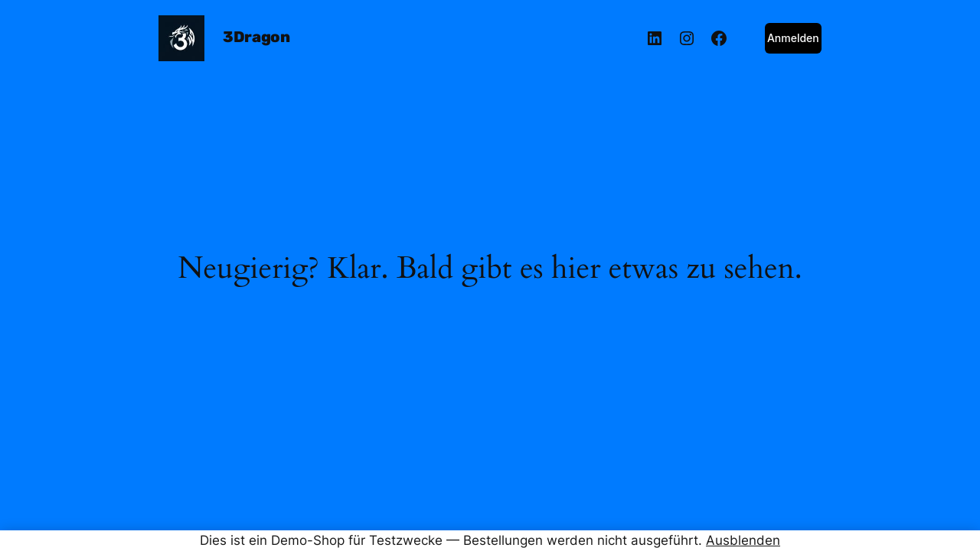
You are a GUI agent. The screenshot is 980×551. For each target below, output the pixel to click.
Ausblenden (743, 540)
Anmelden (793, 38)
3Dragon (256, 37)
